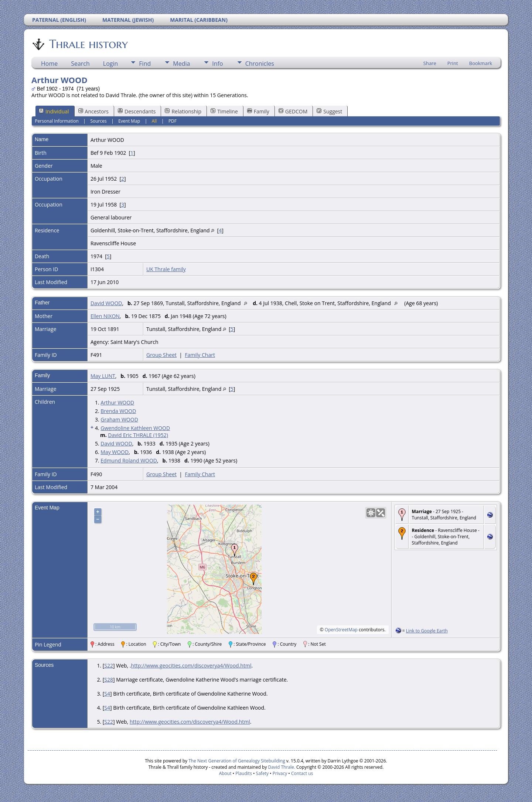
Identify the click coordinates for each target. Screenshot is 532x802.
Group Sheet (161, 355)
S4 (107, 694)
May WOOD (115, 452)
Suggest (329, 111)
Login (111, 64)
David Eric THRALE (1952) (138, 435)
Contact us (302, 773)
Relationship (183, 111)
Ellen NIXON (105, 316)
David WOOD (106, 303)
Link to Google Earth (427, 631)
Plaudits (244, 773)
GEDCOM (293, 111)
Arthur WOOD (117, 402)
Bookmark (481, 63)
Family (258, 111)
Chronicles (260, 64)
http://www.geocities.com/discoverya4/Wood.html (191, 666)
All (154, 121)
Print (453, 63)
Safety (262, 773)
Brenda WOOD (118, 411)
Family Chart (200, 355)
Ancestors (93, 111)
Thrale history (88, 44)
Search (80, 64)
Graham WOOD (119, 419)
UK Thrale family (166, 269)
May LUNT (103, 376)
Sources (98, 121)
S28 (109, 680)
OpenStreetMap (341, 630)
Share (430, 63)
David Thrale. (281, 767)
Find (145, 64)
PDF (173, 121)
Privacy (280, 773)
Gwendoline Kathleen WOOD (135, 428)
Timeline (224, 111)
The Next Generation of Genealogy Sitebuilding (237, 761)
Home (49, 64)
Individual (54, 111)
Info (217, 64)
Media (181, 64)
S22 (109, 666)
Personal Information (57, 121)
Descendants (137, 111)
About (225, 773)
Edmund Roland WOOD (129, 460)
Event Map (129, 121)
